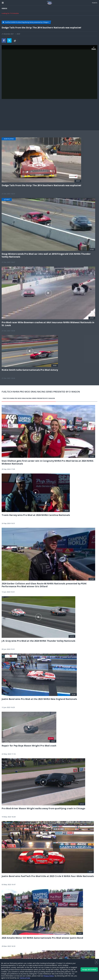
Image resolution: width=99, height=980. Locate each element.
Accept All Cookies (89, 969)
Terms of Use (25, 978)
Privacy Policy (49, 976)
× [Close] (96, 962)
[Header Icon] (3, 3)
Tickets (95, 3)
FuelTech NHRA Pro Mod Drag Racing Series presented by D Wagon (29, 398)
